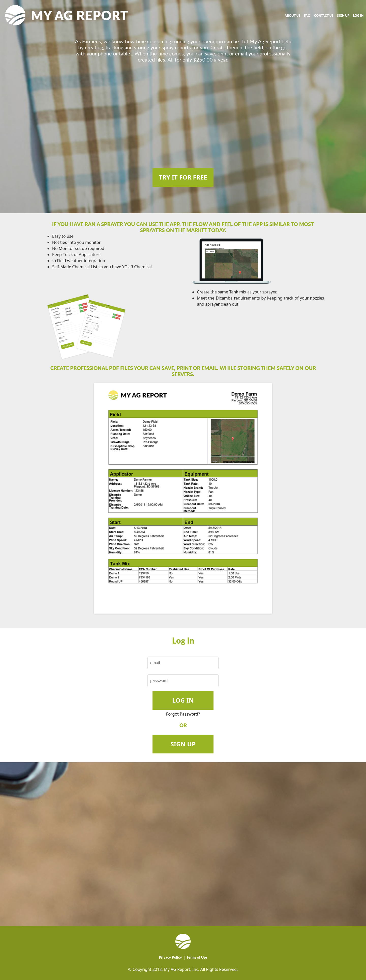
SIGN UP (343, 16)
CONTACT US (324, 16)
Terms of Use (197, 957)
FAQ (307, 16)
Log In (183, 700)
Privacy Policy (170, 957)
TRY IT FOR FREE (183, 177)
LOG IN (358, 16)
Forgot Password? (183, 714)
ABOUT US (293, 16)
